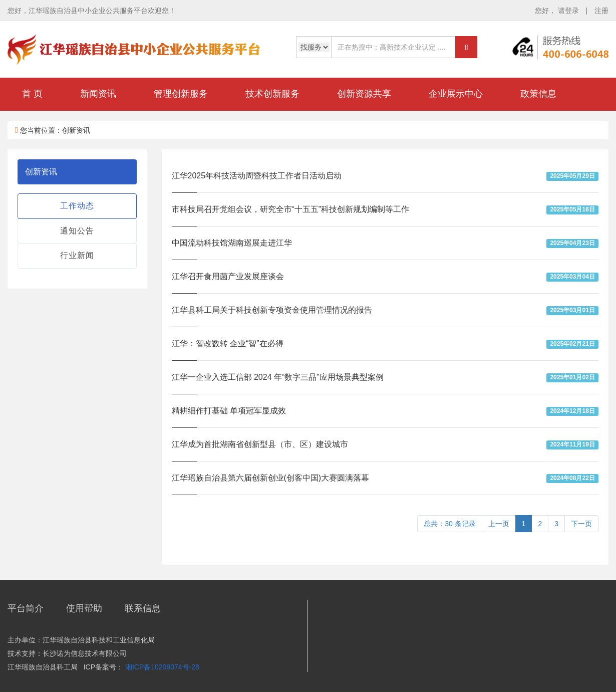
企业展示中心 (456, 94)
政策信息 (538, 94)
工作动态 (77, 206)
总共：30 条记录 (449, 524)
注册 (601, 11)
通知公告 (77, 231)
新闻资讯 (98, 94)
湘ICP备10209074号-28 (162, 667)
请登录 (569, 11)
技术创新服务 (272, 94)
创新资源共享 (364, 94)
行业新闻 (77, 255)
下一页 (581, 524)
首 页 (32, 94)
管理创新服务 (181, 94)
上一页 (499, 524)
